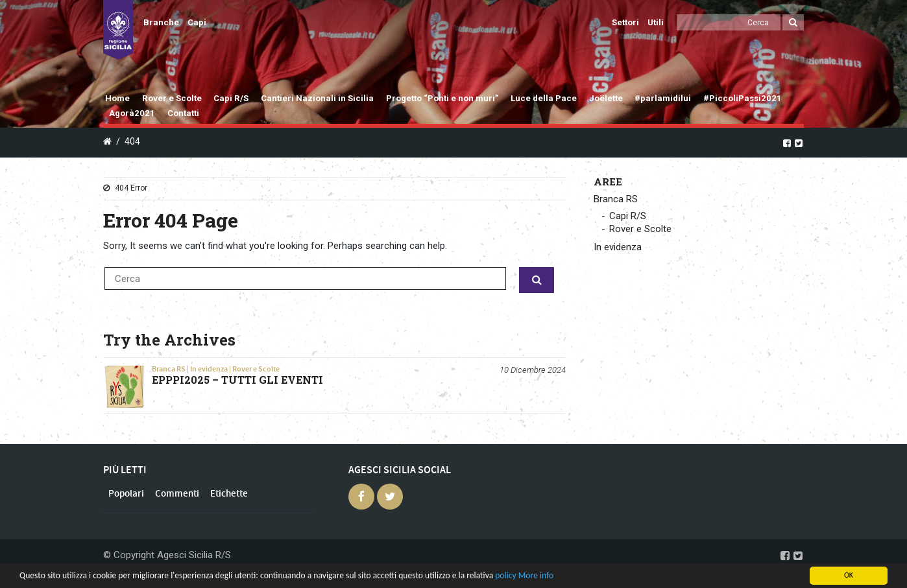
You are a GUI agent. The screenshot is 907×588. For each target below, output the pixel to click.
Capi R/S (231, 98)
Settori (625, 22)
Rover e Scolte (172, 98)
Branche (161, 22)
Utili (656, 22)
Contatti (183, 113)
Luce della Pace (544, 98)
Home (117, 98)
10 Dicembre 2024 (533, 370)
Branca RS (169, 369)
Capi (197, 22)
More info (536, 575)
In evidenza (209, 369)
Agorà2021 (132, 113)
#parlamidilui (663, 98)
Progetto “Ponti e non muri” (442, 98)
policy (505, 575)
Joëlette (606, 98)
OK (849, 575)
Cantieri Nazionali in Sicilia (317, 98)
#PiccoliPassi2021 (743, 98)
